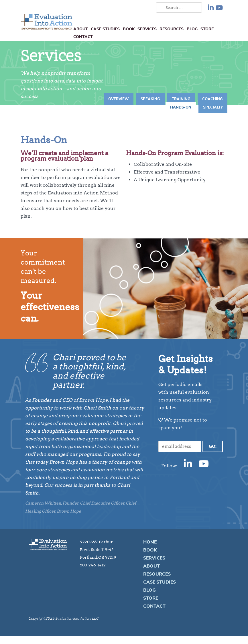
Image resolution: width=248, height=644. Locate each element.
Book (129, 29)
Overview (119, 99)
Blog (192, 29)
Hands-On (181, 107)
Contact (83, 37)
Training (181, 99)
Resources (172, 29)
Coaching (212, 99)
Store (207, 29)
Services (147, 29)
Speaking (150, 99)
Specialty (213, 107)
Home (150, 542)
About (81, 29)
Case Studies (105, 29)
